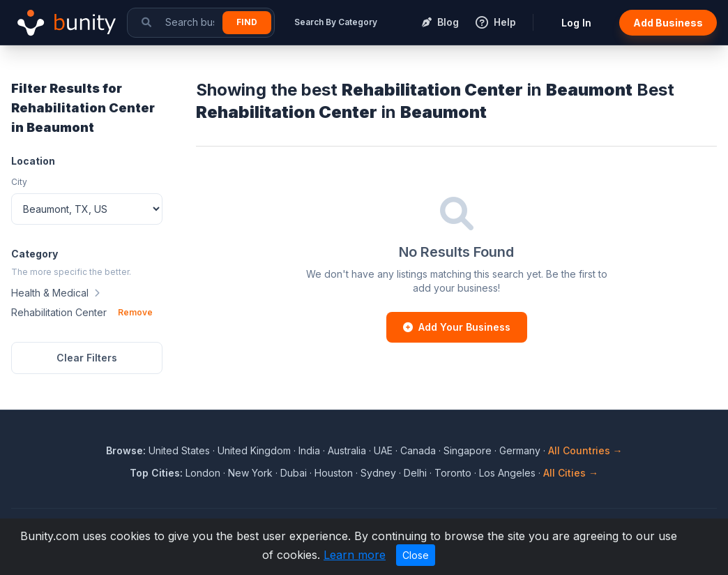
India (309, 450)
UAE (383, 450)
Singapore (468, 450)
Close (416, 555)
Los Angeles (507, 473)
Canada (418, 450)
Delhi (415, 473)
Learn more (355, 555)
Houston (334, 473)
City (19, 182)
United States (179, 450)
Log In (576, 23)
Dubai (294, 473)
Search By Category (336, 22)
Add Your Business (457, 327)
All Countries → (585, 450)
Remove (135, 312)
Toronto (453, 473)
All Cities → (571, 473)
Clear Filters (87, 358)
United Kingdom (254, 450)
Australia (347, 450)
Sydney (378, 473)
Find (247, 22)
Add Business (668, 23)
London (203, 473)
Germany (520, 450)
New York (250, 473)
